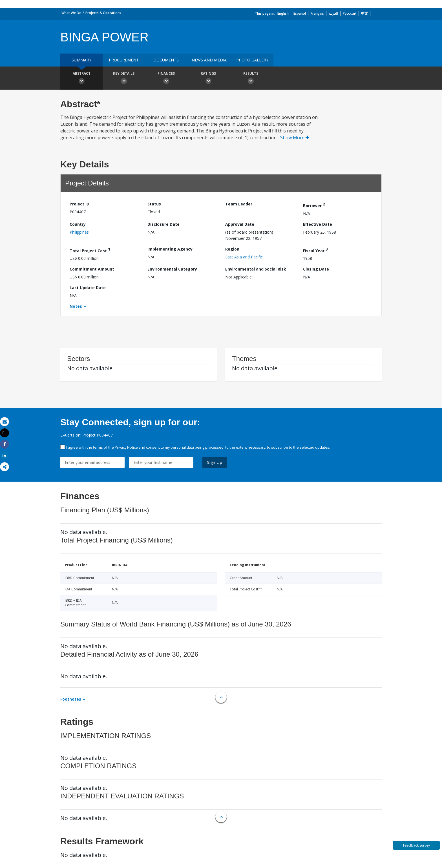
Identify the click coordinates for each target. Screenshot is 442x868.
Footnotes (71, 699)
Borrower (314, 205)
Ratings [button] (208, 79)
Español (300, 13)
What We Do (71, 13)
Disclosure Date (163, 224)
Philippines (79, 232)
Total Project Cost (90, 250)
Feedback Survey (416, 845)
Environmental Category (172, 269)
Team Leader (239, 204)
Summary (81, 60)
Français (317, 13)
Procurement (124, 60)
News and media (209, 60)
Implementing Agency (170, 249)
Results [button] (251, 79)
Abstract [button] (81, 79)
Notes (76, 306)
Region (232, 249)
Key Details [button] (124, 79)
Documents (166, 60)
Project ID (79, 204)
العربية (333, 13)
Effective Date (318, 224)
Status (154, 204)
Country (78, 224)
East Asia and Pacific (244, 257)
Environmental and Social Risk (256, 269)
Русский (350, 13)
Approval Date (240, 224)
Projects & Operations (103, 13)
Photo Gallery (252, 60)
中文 (364, 13)
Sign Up (215, 462)
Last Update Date (88, 288)
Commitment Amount (92, 269)
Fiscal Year (315, 250)
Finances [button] (166, 79)
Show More (295, 138)
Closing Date (316, 269)
